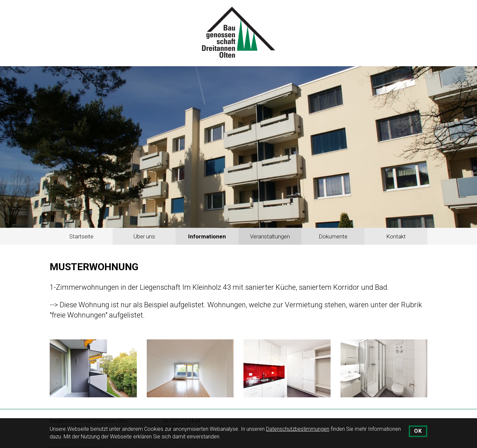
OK (418, 431)
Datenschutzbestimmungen (298, 429)
